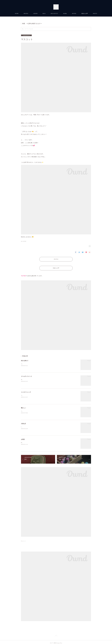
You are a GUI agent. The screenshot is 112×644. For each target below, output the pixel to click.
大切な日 (23, 422)
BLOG (44, 13)
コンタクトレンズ (26, 390)
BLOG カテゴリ (54, 13)
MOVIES (74, 13)
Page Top (56, 634)
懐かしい (23, 406)
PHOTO (95, 13)
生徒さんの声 (85, 13)
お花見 (23, 438)
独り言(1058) (24, 241)
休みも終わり (25, 359)
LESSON (35, 13)
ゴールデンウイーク (27, 375)
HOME (17, 13)
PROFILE (26, 13)
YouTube (65, 13)
